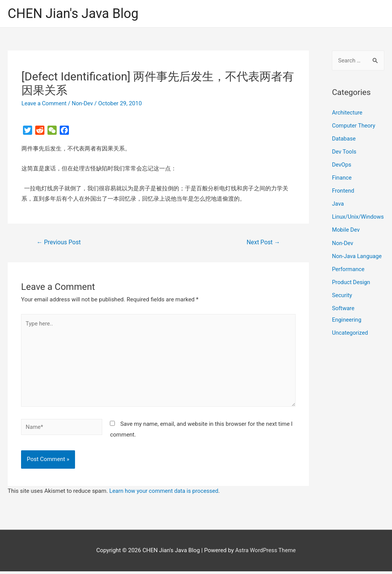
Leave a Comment (45, 104)
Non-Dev (84, 104)
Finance (342, 177)
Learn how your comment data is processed (165, 494)
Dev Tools (344, 152)
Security (342, 305)
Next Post (263, 243)
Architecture (347, 113)
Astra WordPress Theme (266, 553)
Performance (349, 280)
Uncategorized (350, 343)
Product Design (351, 292)
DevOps (342, 165)
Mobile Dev (346, 240)
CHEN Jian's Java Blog (75, 14)
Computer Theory (354, 126)
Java (338, 203)
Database (344, 139)
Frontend (343, 190)
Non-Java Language (357, 267)
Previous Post (59, 243)
